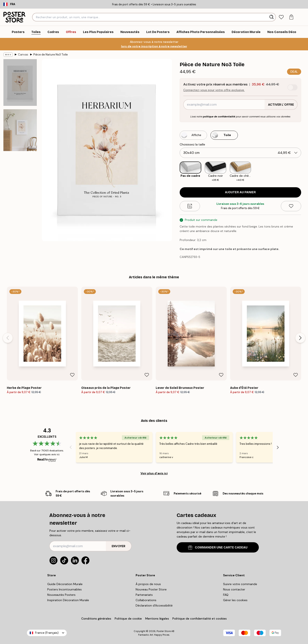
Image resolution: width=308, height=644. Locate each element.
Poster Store (164, 631)
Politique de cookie (128, 619)
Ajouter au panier (240, 192)
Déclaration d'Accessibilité (154, 605)
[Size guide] (190, 206)
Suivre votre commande (240, 584)
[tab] (281, 17)
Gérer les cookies (235, 600)
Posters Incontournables (64, 589)
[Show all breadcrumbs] (8, 55)
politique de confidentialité (219, 117)
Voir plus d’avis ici (154, 473)
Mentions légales (157, 619)
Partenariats (144, 595)
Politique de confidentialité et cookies (200, 619)
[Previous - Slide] (8, 338)
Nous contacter (234, 589)
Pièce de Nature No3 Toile (51, 55)
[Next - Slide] (300, 338)
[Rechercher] (272, 17)
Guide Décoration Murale (65, 584)
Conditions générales (96, 619)
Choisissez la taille (192, 144)
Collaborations (146, 600)
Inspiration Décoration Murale (68, 600)
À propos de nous (148, 584)
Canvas (23, 55)
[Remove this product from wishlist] (291, 206)
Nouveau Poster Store (151, 589)
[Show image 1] (20, 82)
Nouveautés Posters (61, 595)
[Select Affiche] (193, 135)
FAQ (226, 595)
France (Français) (47, 633)
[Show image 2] (20, 130)
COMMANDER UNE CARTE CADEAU (218, 547)
